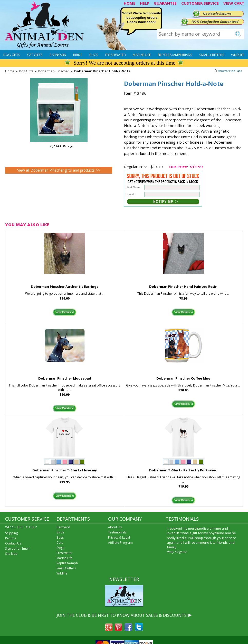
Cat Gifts (35, 55)
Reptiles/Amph (67, 563)
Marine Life (142, 55)
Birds (78, 55)
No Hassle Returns (217, 14)
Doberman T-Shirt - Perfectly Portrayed (183, 470)
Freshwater (116, 55)
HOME (130, 3)
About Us (115, 527)
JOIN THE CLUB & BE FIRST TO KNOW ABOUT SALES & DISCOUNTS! (122, 615)
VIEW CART (234, 3)
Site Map (11, 554)
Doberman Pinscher (54, 71)
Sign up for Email (17, 548)
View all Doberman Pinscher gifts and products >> (59, 170)
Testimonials (117, 532)
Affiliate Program (120, 543)
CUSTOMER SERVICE (200, 3)
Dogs (60, 548)
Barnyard (58, 55)
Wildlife (238, 55)
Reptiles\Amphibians (175, 55)
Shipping (11, 533)
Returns (11, 538)
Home (10, 71)
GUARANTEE (165, 3)
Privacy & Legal (119, 537)
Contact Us (13, 543)
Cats (60, 543)
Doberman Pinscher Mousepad (65, 378)
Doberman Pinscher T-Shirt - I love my (65, 470)
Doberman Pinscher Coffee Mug (183, 378)
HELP (145, 3)
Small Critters (212, 55)
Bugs (94, 55)
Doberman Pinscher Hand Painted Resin (183, 286)
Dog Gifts (12, 55)
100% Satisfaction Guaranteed (215, 22)
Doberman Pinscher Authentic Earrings (65, 286)
